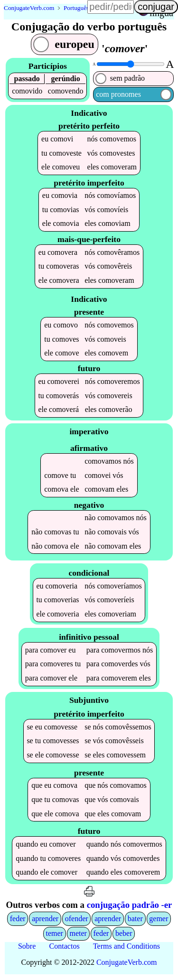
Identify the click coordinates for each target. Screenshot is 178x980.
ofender (77, 920)
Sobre (27, 948)
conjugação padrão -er (130, 907)
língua (161, 13)
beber (124, 936)
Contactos (65, 948)
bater (135, 920)
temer (54, 936)
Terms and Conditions (126, 948)
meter (78, 936)
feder (18, 920)
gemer (159, 920)
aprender (45, 920)
